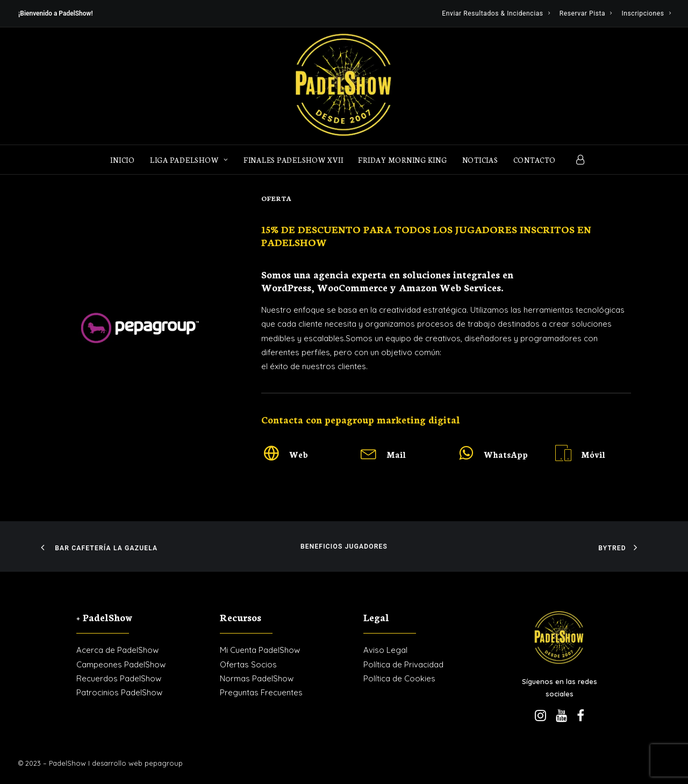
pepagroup (164, 763)
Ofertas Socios (248, 664)
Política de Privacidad (403, 664)
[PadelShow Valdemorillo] (344, 86)
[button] (272, 457)
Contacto (535, 160)
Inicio (123, 160)
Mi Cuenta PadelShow (260, 650)
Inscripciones (646, 13)
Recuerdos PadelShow (119, 678)
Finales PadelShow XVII (293, 160)
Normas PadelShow (257, 678)
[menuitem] (496, 13)
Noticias (480, 160)
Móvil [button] (593, 454)
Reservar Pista (586, 13)
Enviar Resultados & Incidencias (496, 13)
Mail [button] (396, 454)
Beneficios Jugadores (344, 546)
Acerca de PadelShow (117, 650)
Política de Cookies (399, 678)
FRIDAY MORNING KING (402, 160)
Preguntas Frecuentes (261, 692)
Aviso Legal (385, 650)
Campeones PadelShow (121, 664)
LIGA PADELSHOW (189, 160)
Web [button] (299, 454)
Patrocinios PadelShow (119, 692)
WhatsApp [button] (506, 454)
